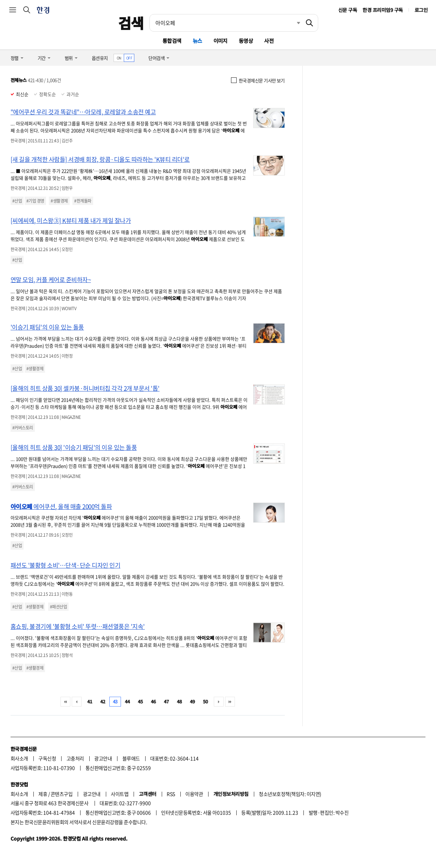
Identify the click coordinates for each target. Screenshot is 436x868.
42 (103, 701)
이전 (77, 702)
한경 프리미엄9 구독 (383, 10)
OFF (129, 58)
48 (179, 701)
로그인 (421, 10)
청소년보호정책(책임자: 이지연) (290, 794)
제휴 (43, 794)
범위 (69, 58)
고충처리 (75, 758)
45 (140, 701)
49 (193, 701)
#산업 (17, 201)
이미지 (220, 41)
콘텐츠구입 (62, 794)
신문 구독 (348, 10)
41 (90, 701)
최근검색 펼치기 (293, 23)
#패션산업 (58, 607)
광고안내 (103, 758)
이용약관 (194, 794)
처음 (65, 702)
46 (153, 701)
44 (127, 701)
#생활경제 (59, 201)
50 (206, 701)
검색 (131, 23)
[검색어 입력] (225, 23)
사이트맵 (120, 794)
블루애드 (131, 758)
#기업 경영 (35, 201)
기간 (42, 58)
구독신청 (47, 758)
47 (166, 701)
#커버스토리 (23, 428)
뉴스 (197, 41)
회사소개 (19, 758)
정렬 (15, 58)
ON (119, 58)
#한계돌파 (83, 201)
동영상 (246, 41)
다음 (219, 702)
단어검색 (156, 58)
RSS (171, 794)
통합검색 (172, 41)
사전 (269, 41)
